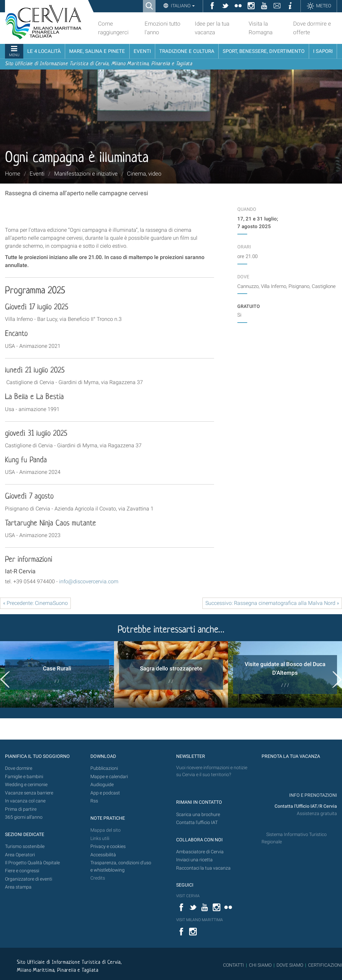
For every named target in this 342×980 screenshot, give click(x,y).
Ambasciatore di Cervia (200, 852)
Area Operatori (20, 855)
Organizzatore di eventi (29, 879)
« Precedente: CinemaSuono (35, 603)
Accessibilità (103, 855)
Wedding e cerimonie (26, 785)
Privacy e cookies (108, 846)
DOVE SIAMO (289, 965)
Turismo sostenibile (25, 846)
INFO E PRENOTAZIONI (313, 795)
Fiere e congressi (22, 871)
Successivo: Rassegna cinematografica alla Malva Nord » (272, 603)
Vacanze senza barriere (29, 793)
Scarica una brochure (198, 815)
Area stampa (18, 887)
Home (13, 174)
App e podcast (105, 793)
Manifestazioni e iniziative (86, 174)
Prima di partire (21, 809)
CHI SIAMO (260, 965)
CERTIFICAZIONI (325, 965)
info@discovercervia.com (89, 581)
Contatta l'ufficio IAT (197, 823)
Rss (94, 801)
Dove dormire (19, 768)
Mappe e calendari (109, 777)
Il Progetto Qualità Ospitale (32, 863)
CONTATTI (233, 965)
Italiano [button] (182, 6)
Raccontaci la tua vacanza (203, 868)
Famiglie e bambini (24, 777)
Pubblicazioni (104, 768)
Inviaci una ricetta (194, 860)
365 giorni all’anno (24, 817)
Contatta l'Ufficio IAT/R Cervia (306, 806)
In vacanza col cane (25, 801)
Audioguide (102, 785)
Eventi (37, 174)
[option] (57, 674)
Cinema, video (144, 174)
